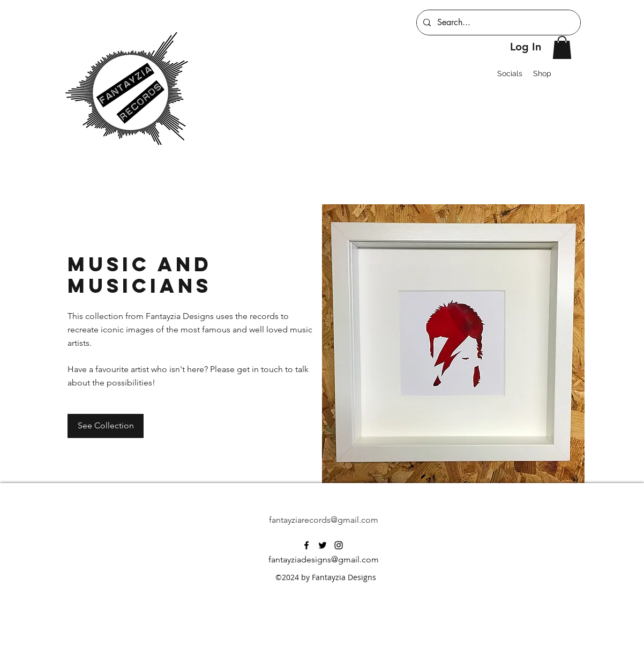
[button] (562, 47)
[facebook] (306, 545)
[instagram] (339, 545)
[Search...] (497, 23)
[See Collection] (106, 426)
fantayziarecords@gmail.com (324, 520)
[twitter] (323, 545)
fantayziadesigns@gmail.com (324, 559)
